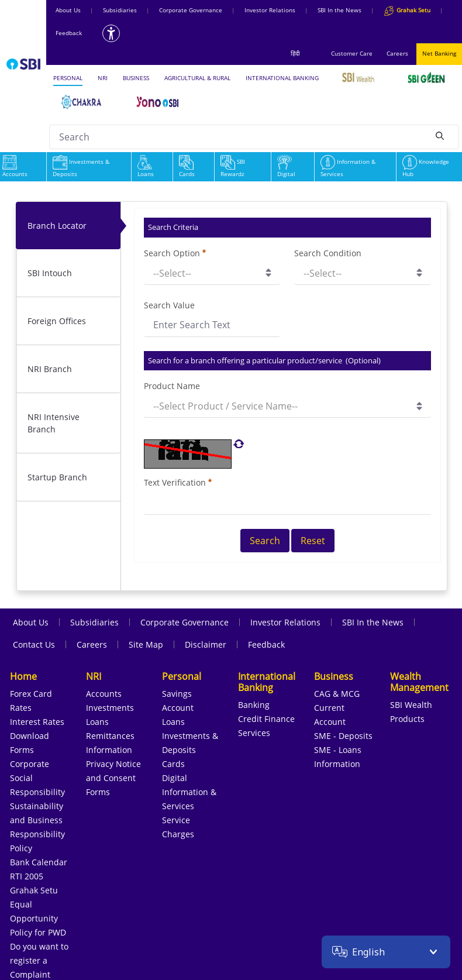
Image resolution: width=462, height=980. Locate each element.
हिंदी (295, 53)
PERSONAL (68, 78)
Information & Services (348, 168)
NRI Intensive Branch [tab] (54, 423)
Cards (187, 168)
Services (254, 733)
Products (407, 719)
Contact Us (34, 644)
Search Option (175, 253)
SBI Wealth (411, 705)
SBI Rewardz (233, 168)
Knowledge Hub (426, 168)
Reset (313, 541)
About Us (68, 10)
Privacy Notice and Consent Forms (113, 778)
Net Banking (439, 53)
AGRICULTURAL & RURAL (197, 78)
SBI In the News (339, 10)
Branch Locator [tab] (57, 226)
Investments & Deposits (81, 168)
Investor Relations (270, 10)
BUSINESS (136, 78)
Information (109, 750)
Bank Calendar (39, 862)
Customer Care (352, 53)
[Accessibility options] (111, 33)
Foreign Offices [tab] (57, 321)
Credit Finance (266, 719)
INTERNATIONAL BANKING (282, 78)
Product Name (172, 386)
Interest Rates (37, 722)
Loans (146, 168)
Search (265, 541)
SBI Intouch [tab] (50, 273)
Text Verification (178, 482)
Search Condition (328, 253)
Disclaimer (206, 644)
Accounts (104, 694)
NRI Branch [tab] (50, 369)
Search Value (169, 305)
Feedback (69, 33)
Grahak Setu (34, 890)
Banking (254, 705)
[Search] (440, 135)
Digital (286, 168)
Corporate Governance (191, 10)
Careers (397, 53)
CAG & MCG (337, 694)
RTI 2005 (27, 876)
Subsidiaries (120, 10)
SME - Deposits (343, 736)
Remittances (110, 736)
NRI (103, 78)
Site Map (146, 644)
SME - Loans (338, 750)
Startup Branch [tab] (57, 477)
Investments (110, 708)
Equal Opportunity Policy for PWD (38, 918)
